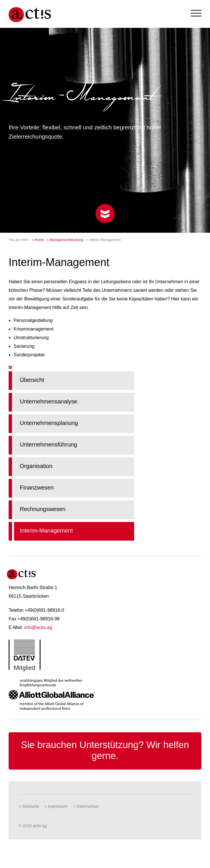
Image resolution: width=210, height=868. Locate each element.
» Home (38, 240)
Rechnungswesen (43, 509)
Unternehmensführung (48, 444)
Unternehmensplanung (49, 423)
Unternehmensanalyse (49, 401)
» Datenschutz (86, 806)
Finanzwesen (37, 488)
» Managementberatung (65, 240)
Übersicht (32, 380)
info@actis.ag (38, 627)
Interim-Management (46, 531)
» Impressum (56, 806)
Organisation (36, 466)
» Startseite (29, 806)
